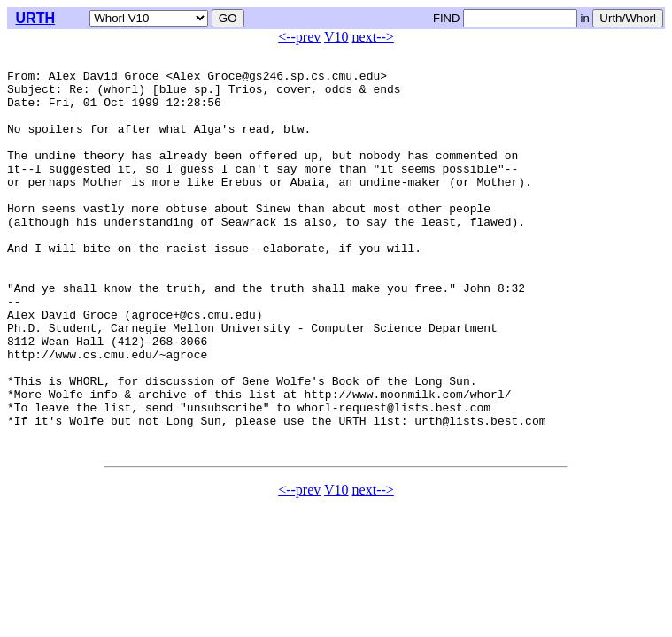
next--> (373, 37)
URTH (35, 18)
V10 (336, 37)
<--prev (299, 37)
